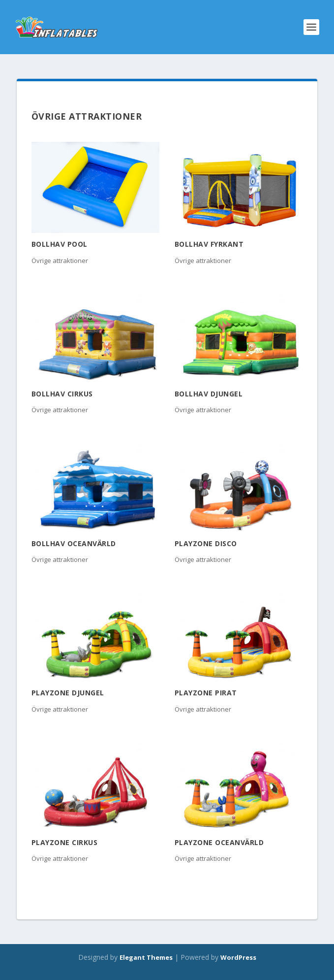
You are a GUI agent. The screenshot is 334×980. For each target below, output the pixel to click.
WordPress (238, 957)
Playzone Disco (206, 543)
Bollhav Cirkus (62, 394)
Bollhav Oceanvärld (74, 543)
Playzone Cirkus (65, 842)
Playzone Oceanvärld (219, 842)
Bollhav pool (60, 244)
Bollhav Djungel (209, 394)
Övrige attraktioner (60, 261)
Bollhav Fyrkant (209, 244)
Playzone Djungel (68, 693)
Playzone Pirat (206, 693)
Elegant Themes (146, 957)
